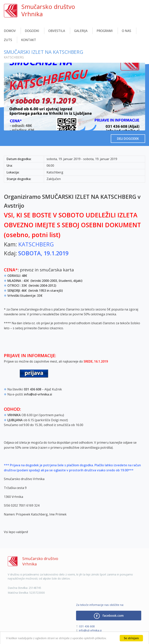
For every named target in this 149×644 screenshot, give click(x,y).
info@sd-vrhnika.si (90, 630)
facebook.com (109, 616)
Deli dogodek (128, 139)
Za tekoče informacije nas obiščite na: (100, 605)
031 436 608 (87, 626)
